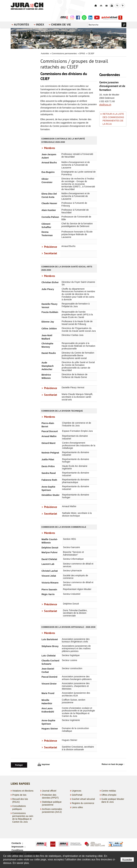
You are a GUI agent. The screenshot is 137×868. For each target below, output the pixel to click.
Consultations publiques (19, 807)
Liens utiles (77, 807)
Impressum (17, 846)
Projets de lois (19, 794)
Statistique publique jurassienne (52, 803)
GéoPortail (77, 794)
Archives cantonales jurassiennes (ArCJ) (52, 810)
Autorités (21, 25)
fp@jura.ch (106, 105)
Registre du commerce (83, 803)
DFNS (82, 53)
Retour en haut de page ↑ (113, 764)
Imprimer (44, 765)
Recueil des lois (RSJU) (20, 800)
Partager (19, 765)
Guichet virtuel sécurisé (83, 799)
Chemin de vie (61, 25)
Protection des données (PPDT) (50, 796)
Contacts (16, 843)
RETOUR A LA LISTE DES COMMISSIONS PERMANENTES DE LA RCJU (113, 119)
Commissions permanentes (64, 53)
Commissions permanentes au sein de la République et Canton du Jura (23, 817)
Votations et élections (23, 790)
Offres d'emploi (109, 794)
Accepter (127, 859)
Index (40, 25)
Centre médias (109, 790)
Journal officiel (49, 790)
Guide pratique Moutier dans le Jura (113, 800)
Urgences (76, 790)
